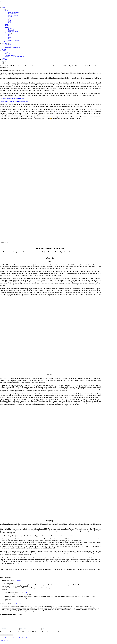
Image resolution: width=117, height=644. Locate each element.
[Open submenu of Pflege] (9, 11)
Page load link (4, 643)
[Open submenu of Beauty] (9, 18)
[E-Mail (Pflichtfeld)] (30, 631)
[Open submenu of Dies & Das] (12, 33)
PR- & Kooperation (23, 640)
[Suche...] (9, 61)
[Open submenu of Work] (8, 27)
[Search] (3, 63)
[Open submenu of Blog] (5, 10)
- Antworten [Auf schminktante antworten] (27, 592)
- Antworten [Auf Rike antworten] (18, 604)
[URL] (52, 631)
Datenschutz (9, 640)
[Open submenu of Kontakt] (7, 51)
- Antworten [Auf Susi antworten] (18, 581)
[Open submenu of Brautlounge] (9, 44)
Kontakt (15, 640)
